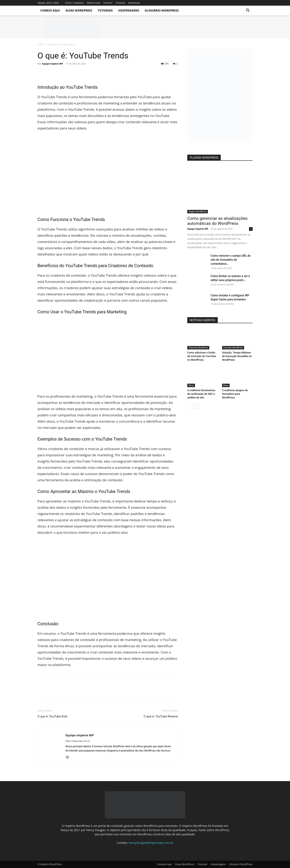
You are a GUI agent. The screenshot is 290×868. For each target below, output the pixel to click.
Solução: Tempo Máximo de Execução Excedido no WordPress (237, 356)
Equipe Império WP (53, 64)
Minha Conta (94, 3)
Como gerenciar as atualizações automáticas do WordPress (217, 221)
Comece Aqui (50, 10)
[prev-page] (190, 406)
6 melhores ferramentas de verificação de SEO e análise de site (201, 394)
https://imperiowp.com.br (78, 741)
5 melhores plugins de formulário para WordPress (235, 394)
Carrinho (108, 3)
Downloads (134, 3)
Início (40, 44)
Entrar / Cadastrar (75, 3)
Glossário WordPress (162, 10)
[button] (248, 11)
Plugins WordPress (198, 212)
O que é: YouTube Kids (52, 716)
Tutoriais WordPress (198, 348)
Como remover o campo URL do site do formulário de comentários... (231, 260)
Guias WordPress (79, 10)
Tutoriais (105, 10)
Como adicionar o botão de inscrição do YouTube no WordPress (202, 356)
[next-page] (196, 406)
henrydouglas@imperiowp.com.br (151, 843)
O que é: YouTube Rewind (161, 716)
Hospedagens (129, 10)
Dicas (191, 385)
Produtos (120, 3)
